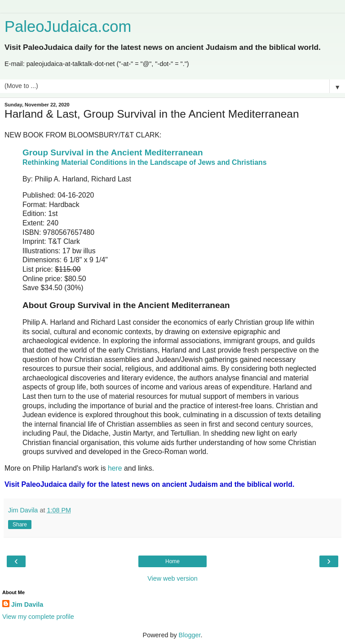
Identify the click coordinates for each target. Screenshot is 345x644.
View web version (172, 578)
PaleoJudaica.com (68, 26)
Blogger (190, 635)
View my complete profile (38, 617)
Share (20, 525)
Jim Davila (27, 604)
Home (172, 561)
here (115, 468)
